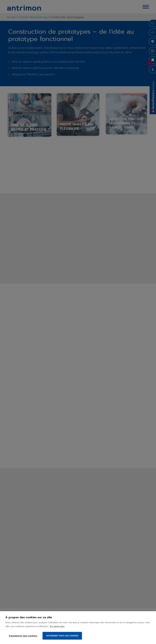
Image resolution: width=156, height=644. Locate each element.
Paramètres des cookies (23, 636)
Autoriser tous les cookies (62, 636)
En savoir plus (57, 626)
